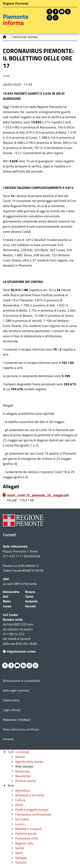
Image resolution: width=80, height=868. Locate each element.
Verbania (31, 601)
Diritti (19, 805)
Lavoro (20, 824)
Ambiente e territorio (30, 795)
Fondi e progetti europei (32, 810)
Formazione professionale (33, 814)
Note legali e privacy (16, 690)
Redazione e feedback (17, 720)
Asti (6, 597)
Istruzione (22, 819)
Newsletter (23, 776)
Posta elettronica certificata (21, 729)
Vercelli (30, 606)
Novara (30, 592)
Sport (19, 853)
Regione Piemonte (16, 3)
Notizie (20, 757)
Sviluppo (21, 858)
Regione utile (24, 843)
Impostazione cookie (19, 651)
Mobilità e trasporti (29, 829)
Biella (7, 601)
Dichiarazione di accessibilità (21, 681)
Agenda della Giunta (29, 762)
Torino (29, 597)
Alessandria (11, 592)
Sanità (20, 848)
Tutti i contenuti (18, 752)
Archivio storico (26, 781)
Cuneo (7, 606)
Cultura (20, 800)
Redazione (23, 771)
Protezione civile (27, 838)
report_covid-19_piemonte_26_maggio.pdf (38, 495)
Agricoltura (23, 790)
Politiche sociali (26, 834)
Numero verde (13, 620)
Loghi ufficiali (12, 710)
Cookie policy (11, 700)
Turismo (21, 862)
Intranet (8, 739)
